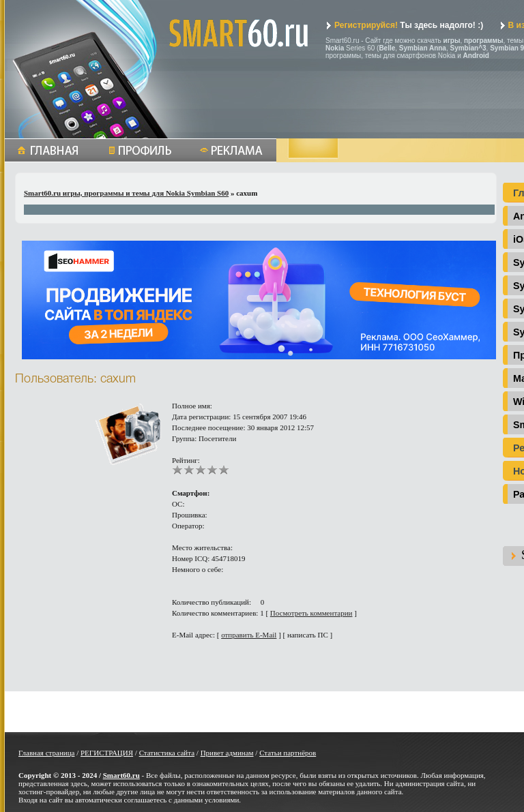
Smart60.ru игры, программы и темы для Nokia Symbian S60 (126, 193)
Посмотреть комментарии (311, 613)
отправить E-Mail (249, 635)
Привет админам (227, 753)
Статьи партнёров (288, 753)
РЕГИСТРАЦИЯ (107, 753)
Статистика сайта (167, 753)
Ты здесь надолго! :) (404, 25)
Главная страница (46, 753)
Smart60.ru (121, 775)
